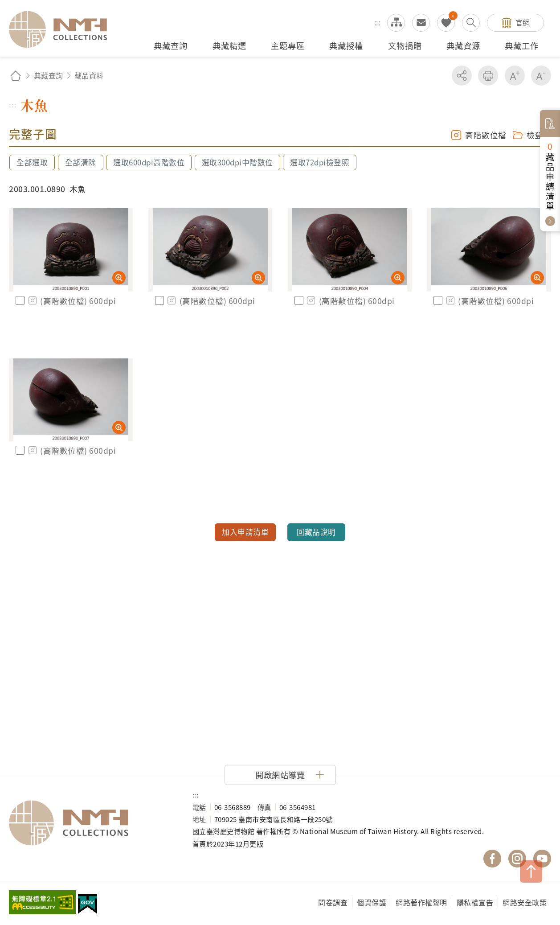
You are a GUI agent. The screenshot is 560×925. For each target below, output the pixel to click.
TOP (531, 872)
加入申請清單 (245, 532)
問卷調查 (333, 902)
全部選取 (32, 162)
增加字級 (515, 76)
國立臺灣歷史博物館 (92, 823)
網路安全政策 (525, 902)
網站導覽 (396, 23)
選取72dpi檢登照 (320, 162)
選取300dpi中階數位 (237, 162)
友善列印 (488, 76)
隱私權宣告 (475, 902)
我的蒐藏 (446, 23)
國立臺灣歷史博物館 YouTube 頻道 (542, 859)
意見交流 (421, 23)
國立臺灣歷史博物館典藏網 (63, 29)
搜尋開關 (471, 23)
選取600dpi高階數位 (149, 162)
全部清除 (81, 162)
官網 (523, 22)
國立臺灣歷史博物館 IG (517, 859)
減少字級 (541, 76)
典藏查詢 (49, 75)
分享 (462, 76)
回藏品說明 (316, 532)
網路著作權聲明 (421, 902)
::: (377, 22)
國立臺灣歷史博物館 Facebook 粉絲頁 (492, 859)
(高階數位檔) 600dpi (71, 301)
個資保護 (372, 902)
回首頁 (16, 76)
